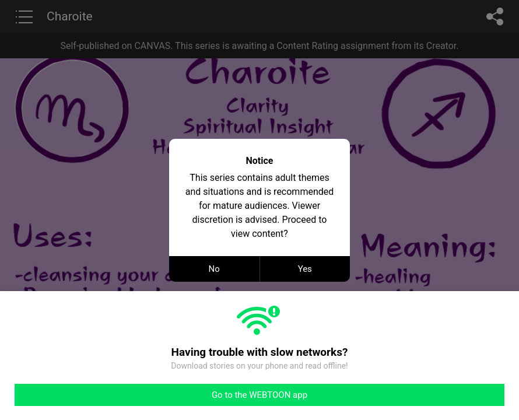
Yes (305, 269)
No (214, 269)
